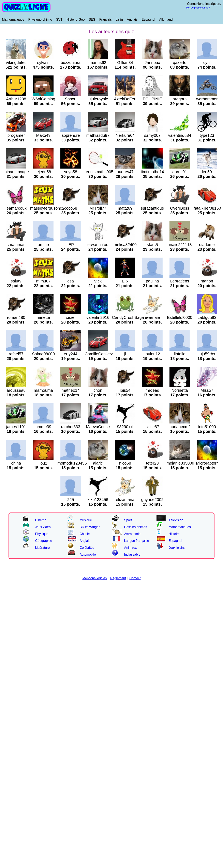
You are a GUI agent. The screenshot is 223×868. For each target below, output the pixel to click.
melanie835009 (180, 463)
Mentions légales (95, 578)
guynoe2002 (152, 500)
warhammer (207, 99)
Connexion (195, 4)
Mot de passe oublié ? (198, 8)
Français (106, 20)
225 (71, 500)
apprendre (71, 135)
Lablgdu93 (207, 317)
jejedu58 (43, 172)
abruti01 (180, 172)
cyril (207, 63)
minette (43, 317)
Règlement (118, 578)
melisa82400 (125, 245)
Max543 (43, 135)
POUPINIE (152, 99)
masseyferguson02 (47, 208)
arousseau (16, 390)
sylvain (43, 63)
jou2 (43, 463)
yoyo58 (71, 172)
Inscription (213, 4)
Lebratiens (180, 281)
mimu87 (43, 281)
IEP (71, 245)
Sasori (71, 99)
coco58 (71, 208)
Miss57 (207, 390)
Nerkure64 (125, 135)
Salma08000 (43, 354)
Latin (119, 20)
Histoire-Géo (76, 20)
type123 (207, 135)
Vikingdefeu (16, 63)
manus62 (98, 63)
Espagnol (148, 20)
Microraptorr (207, 463)
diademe (207, 245)
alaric (98, 463)
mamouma (43, 390)
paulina (152, 281)
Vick (98, 281)
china (16, 463)
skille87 (152, 427)
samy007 (152, 135)
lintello (180, 354)
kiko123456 (98, 500)
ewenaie (152, 317)
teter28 (152, 463)
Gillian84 (125, 63)
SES (92, 20)
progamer (16, 135)
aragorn (180, 99)
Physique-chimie (40, 20)
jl (125, 354)
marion (207, 281)
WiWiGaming (43, 99)
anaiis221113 (180, 245)
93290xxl (125, 427)
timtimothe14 (152, 172)
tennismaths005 (99, 172)
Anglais (132, 20)
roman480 (16, 317)
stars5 (152, 245)
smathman (16, 245)
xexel (71, 317)
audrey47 (125, 172)
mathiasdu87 (98, 135)
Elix (125, 281)
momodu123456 (72, 463)
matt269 (125, 208)
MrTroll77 (98, 208)
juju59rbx (207, 354)
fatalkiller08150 (207, 208)
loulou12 (152, 354)
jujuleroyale (98, 99)
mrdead (152, 390)
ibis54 (125, 390)
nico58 (125, 463)
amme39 (43, 427)
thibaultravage (16, 172)
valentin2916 (98, 317)
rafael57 (16, 354)
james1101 (16, 427)
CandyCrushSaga (128, 317)
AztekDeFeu (125, 99)
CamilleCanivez (99, 354)
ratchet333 (71, 427)
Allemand (166, 20)
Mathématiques (13, 20)
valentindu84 (180, 135)
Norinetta (180, 390)
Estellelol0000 (180, 317)
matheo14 (71, 390)
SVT (59, 20)
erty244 (71, 354)
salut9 (16, 281)
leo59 (207, 172)
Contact (135, 578)
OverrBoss (180, 208)
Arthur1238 (16, 99)
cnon (98, 390)
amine (43, 245)
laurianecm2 (180, 427)
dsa (71, 281)
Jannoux (152, 63)
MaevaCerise (98, 427)
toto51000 (207, 427)
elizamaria (125, 500)
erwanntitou (98, 245)
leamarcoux (16, 208)
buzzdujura (71, 63)
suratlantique (152, 208)
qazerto (180, 63)
